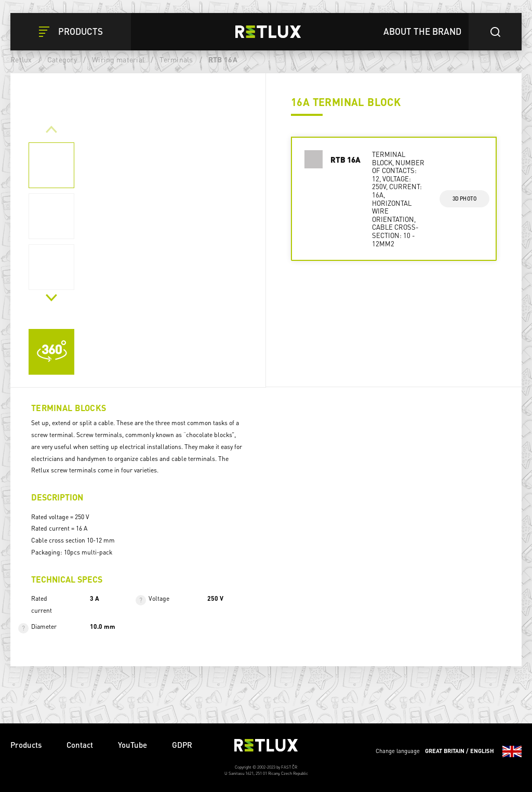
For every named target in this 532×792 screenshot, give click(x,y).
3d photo (465, 199)
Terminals (176, 59)
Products (26, 745)
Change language (449, 751)
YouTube (132, 745)
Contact (80, 745)
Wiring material (118, 59)
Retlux (21, 59)
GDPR (182, 745)
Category (62, 59)
